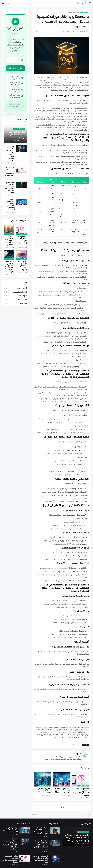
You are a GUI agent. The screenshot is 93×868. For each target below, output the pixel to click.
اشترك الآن (15, 69)
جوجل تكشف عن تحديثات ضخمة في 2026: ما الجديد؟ (22, 266)
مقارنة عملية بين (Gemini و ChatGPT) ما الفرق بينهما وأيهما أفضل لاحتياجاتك (41, 831)
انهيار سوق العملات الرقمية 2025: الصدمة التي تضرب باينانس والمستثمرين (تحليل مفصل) (41, 845)
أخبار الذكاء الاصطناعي (15, 289)
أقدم (35, 815)
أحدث (88, 815)
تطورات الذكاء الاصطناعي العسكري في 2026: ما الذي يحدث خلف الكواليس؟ (10, 267)
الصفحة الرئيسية (84, 12)
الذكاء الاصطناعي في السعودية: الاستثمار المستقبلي (9, 241)
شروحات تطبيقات (73, 12)
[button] (90, 3)
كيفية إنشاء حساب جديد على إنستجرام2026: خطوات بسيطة (81, 792)
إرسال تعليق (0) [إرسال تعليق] (61, 807)
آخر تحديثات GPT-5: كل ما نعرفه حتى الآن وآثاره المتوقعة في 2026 (41, 859)
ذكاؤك (78, 754)
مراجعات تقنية (15, 300)
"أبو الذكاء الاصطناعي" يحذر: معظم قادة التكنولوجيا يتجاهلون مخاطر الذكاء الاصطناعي (10, 154)
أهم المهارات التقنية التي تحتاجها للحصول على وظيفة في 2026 (62, 791)
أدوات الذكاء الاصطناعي (15, 293)
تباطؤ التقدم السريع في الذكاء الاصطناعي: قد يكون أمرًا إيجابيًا (10, 188)
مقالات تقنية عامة (15, 304)
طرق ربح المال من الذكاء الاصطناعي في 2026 (43, 791)
